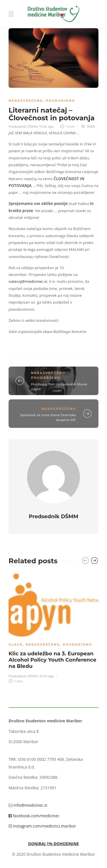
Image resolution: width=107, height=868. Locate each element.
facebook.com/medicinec (36, 816)
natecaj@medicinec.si (28, 281)
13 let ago (46, 127)
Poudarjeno (61, 101)
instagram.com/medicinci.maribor (45, 826)
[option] (53, 628)
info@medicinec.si (31, 805)
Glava (16, 645)
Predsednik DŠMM (23, 127)
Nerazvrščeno (26, 101)
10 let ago (47, 676)
